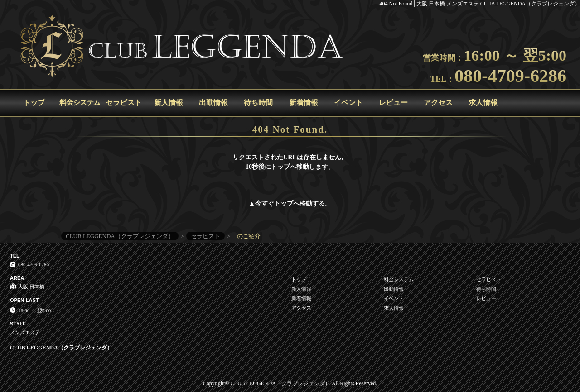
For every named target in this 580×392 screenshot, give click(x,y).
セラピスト (124, 103)
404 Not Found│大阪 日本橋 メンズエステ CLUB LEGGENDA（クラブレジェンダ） (480, 4)
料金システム (80, 103)
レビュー (393, 103)
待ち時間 (258, 103)
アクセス (438, 103)
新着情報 (304, 103)
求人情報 (483, 103)
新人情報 (169, 103)
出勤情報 (213, 103)
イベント (348, 103)
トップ (34, 103)
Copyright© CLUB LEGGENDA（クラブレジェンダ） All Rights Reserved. (290, 383)
